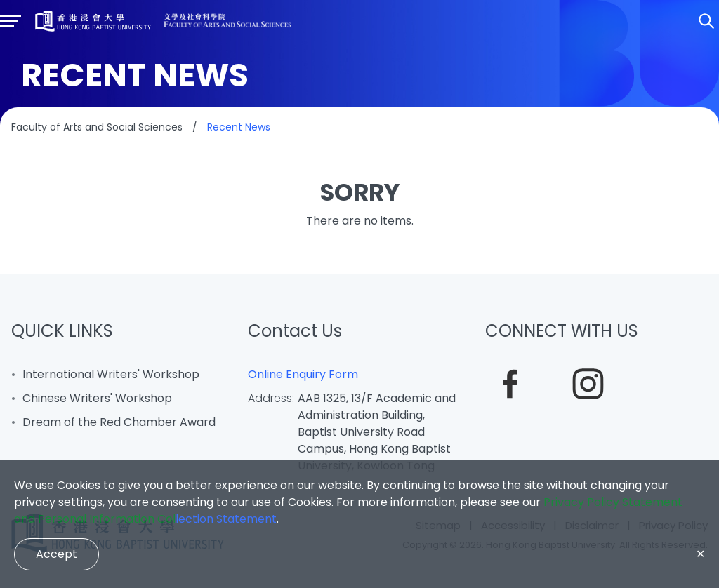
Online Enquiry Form (303, 374)
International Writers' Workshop (111, 374)
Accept (57, 554)
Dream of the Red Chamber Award (119, 422)
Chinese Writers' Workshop (97, 398)
